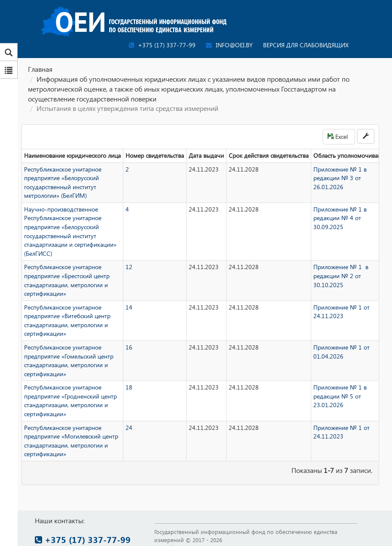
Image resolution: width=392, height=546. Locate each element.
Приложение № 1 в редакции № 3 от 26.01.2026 (340, 178)
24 (129, 428)
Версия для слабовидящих (306, 45)
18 (129, 387)
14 (129, 307)
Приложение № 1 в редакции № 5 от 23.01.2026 (340, 396)
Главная (40, 69)
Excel (338, 136)
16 (129, 347)
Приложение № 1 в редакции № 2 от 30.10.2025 (341, 276)
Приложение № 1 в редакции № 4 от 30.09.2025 (340, 218)
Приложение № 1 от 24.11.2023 (341, 312)
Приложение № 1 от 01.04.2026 (341, 352)
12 (129, 267)
